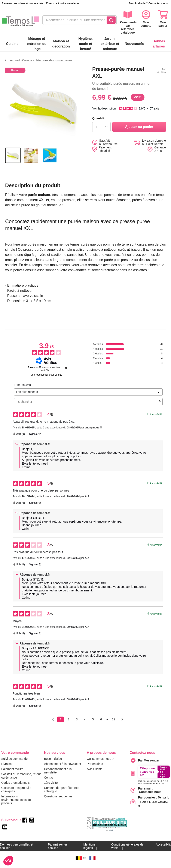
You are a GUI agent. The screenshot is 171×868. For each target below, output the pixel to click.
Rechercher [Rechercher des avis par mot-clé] (86, 405)
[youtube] (5, 830)
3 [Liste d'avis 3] (77, 723)
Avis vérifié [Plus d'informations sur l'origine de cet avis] (156, 418)
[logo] (20, 21)
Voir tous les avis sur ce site (46, 378)
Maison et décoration (61, 44)
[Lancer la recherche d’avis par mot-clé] (160, 405)
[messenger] (152, 764)
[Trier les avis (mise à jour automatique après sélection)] (88, 395)
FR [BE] (80, 862)
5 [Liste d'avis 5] (93, 723)
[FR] (92, 862)
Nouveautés (134, 44)
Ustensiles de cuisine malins (54, 60)
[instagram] (32, 824)
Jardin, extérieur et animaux (110, 44)
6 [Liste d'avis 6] (101, 723)
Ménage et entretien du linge (37, 44)
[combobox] (80, 21)
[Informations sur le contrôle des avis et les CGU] (66, 371)
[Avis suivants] (122, 723)
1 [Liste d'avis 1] (61, 723)
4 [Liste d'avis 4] (85, 723)
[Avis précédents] (53, 722)
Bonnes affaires (159, 44)
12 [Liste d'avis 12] (114, 723)
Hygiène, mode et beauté (85, 44)
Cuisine (12, 44)
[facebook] (25, 824)
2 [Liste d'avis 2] (69, 723)
